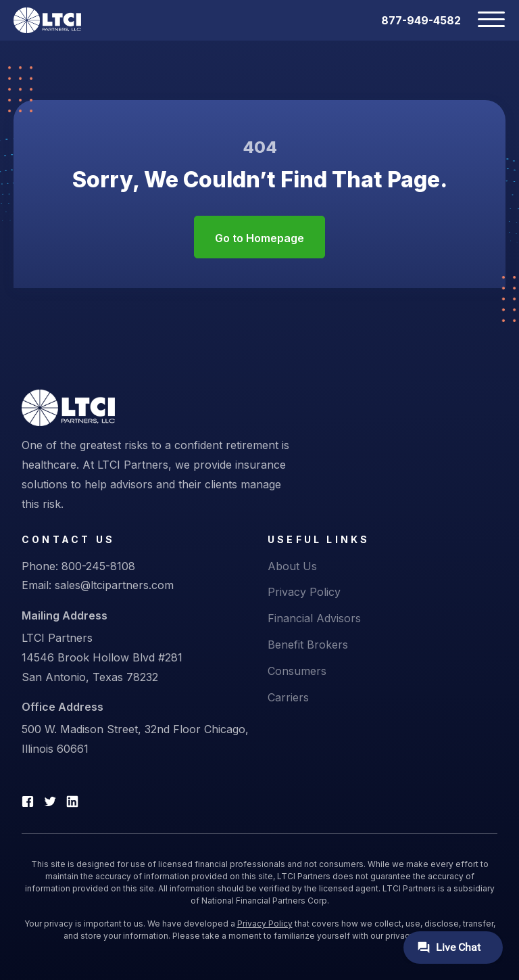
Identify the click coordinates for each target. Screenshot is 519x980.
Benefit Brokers (308, 645)
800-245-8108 (98, 566)
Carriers (288, 697)
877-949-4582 (421, 20)
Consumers (297, 671)
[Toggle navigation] (483, 20)
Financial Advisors (314, 618)
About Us (292, 566)
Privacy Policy (304, 592)
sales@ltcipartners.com (114, 585)
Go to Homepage (259, 238)
